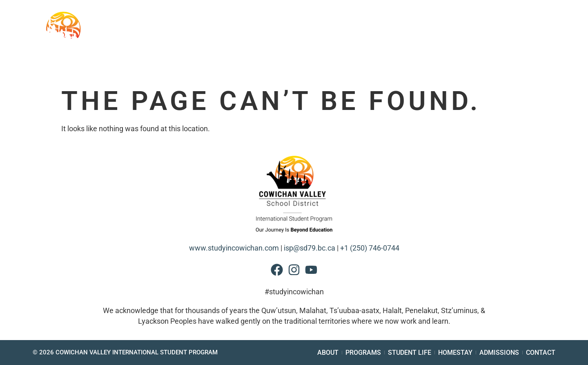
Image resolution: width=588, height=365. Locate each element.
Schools (247, 44)
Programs (304, 44)
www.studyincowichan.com (234, 248)
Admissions (496, 44)
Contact (549, 44)
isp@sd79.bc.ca (310, 248)
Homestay (433, 44)
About (199, 44)
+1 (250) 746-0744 (370, 248)
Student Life (369, 44)
